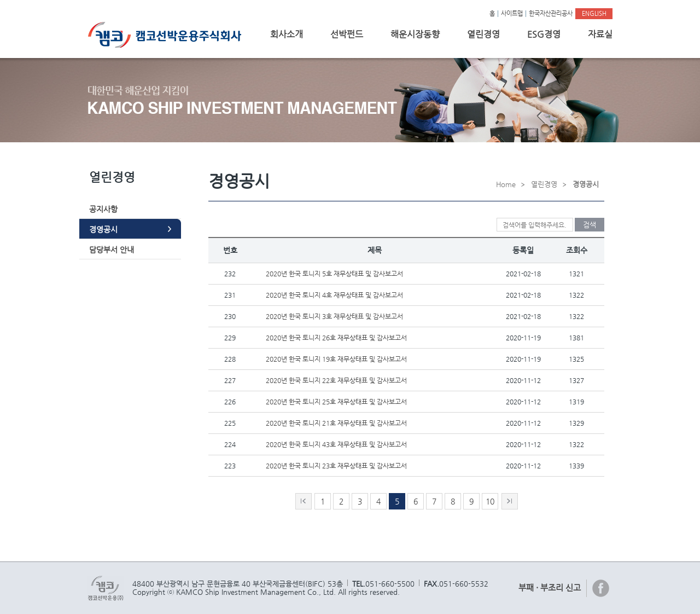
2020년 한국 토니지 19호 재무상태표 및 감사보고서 (336, 359)
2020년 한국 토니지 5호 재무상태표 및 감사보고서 (334, 274)
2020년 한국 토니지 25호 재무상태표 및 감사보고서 (336, 402)
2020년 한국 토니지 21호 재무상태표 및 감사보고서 (336, 423)
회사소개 (287, 34)
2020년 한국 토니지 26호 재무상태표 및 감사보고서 (336, 338)
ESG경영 (544, 34)
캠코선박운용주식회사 (168, 35)
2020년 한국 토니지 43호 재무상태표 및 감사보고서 (336, 444)
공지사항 (103, 209)
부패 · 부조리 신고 (550, 587)
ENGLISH (594, 13)
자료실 (600, 34)
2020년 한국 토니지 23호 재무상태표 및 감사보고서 (336, 466)
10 (490, 501)
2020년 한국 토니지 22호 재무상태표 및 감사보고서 (336, 380)
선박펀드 (347, 34)
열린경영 (483, 34)
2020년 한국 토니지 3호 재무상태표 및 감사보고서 (334, 316)
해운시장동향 (415, 34)
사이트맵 (512, 13)
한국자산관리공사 (551, 13)
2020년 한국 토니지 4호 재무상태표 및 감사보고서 (334, 295)
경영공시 (103, 229)
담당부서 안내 (112, 250)
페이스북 (601, 588)
